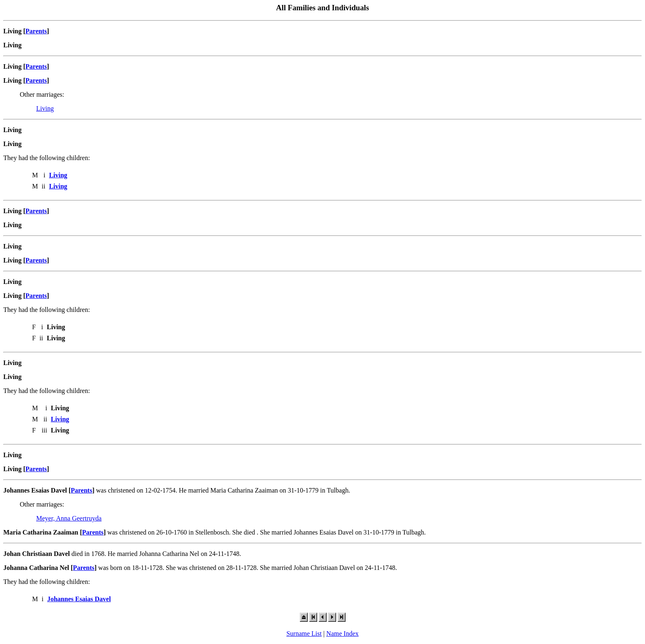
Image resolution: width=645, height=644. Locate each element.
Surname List (304, 634)
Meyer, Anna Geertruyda (69, 518)
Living (45, 108)
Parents (36, 31)
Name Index (342, 634)
